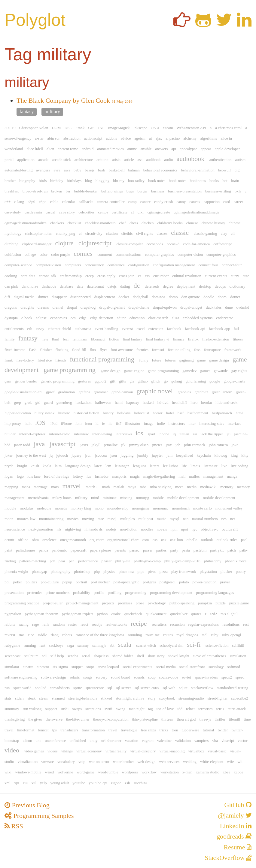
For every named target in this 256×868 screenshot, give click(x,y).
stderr (20, 698)
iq (174, 434)
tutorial (209, 730)
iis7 (119, 423)
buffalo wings (112, 191)
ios (139, 433)
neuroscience (15, 529)
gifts (122, 381)
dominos (158, 297)
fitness (238, 339)
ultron (27, 741)
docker (124, 297)
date (80, 286)
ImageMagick (119, 128)
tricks (164, 730)
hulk (28, 423)
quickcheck (133, 614)
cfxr (141, 212)
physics (109, 572)
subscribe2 (240, 698)
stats (8, 698)
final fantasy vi (157, 339)
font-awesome (122, 350)
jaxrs (84, 445)
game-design (111, 371)
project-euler (53, 603)
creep (90, 276)
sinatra (28, 667)
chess (134, 223)
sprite (78, 688)
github (143, 381)
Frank (80, 128)
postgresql (168, 582)
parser (148, 550)
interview (81, 434)
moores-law (26, 519)
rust (42, 645)
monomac (161, 508)
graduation (67, 392)
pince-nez (126, 572)
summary (12, 709)
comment (105, 254)
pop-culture (50, 582)
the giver (35, 719)
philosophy (213, 561)
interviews (124, 434)
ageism (140, 138)
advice (126, 138)
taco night (137, 709)
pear (62, 561)
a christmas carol (228, 128)
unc (38, 741)
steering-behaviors (83, 698)
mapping (11, 487)
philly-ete (123, 561)
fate (45, 339)
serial (86, 656)
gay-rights (239, 371)
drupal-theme (139, 307)
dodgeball (140, 297)
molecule (44, 508)
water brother (123, 762)
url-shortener (111, 741)
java (39, 444)
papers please (101, 550)
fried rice (45, 360)
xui (25, 783)
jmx (169, 445)
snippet (77, 667)
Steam (168, 128)
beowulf (225, 170)
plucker (226, 572)
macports (119, 476)
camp (133, 202)
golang (177, 381)
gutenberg (64, 402)
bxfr (238, 191)
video (12, 750)
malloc (194, 476)
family (10, 339)
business (158, 191)
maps (26, 487)
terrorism (206, 709)
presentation (14, 593)
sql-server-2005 (147, 688)
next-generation (41, 529)
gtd (38, 402)
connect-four (232, 265)
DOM (56, 128)
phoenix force (236, 561)
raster (73, 624)
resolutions (231, 624)
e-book (27, 318)
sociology (216, 667)
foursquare (212, 350)
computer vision (190, 254)
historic (64, 413)
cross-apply (106, 276)
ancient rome (68, 149)
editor (121, 318)
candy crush (163, 202)
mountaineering (51, 519)
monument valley (229, 508)
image (149, 423)
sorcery (102, 677)
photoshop (82, 572)
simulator (12, 667)
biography (27, 181)
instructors (177, 423)
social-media (166, 667)
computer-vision (48, 265)
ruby (215, 635)
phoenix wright (16, 572)
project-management (82, 603)
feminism (80, 339)
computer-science (18, 265)
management (213, 476)
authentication (221, 160)
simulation (238, 656)
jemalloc (111, 445)
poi (7, 582)
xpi (17, 783)
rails (46, 624)
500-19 (10, 128)
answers (161, 149)
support (51, 709)
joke (235, 445)
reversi (10, 635)
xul (34, 783)
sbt (112, 645)
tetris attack (237, 709)
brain (235, 181)
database (67, 286)
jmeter (157, 445)
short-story (156, 656)
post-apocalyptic (126, 582)
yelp (43, 783)
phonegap (40, 572)
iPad (54, 423)
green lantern (222, 392)
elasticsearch (158, 318)
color (43, 254)
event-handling (106, 329)
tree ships (148, 730)
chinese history (213, 223)
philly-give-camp (147, 561)
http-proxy (13, 423)
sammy (83, 645)
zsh (127, 783)
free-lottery (25, 360)
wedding (190, 762)
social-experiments (137, 667)
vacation (132, 741)
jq (51, 455)
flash (33, 350)
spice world (22, 688)
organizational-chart (123, 540)
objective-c (210, 529)
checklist (75, 223)
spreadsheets (60, 688)
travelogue (129, 730)
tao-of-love (165, 709)
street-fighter (217, 698)
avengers (43, 170)
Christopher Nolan (34, 128)
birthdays (74, 181)
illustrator (133, 423)
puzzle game (239, 603)
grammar (101, 392)
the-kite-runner (78, 719)
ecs (73, 318)
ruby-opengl (232, 635)
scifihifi (238, 645)
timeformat (26, 730)
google (215, 381)
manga (232, 476)
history (108, 413)
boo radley (136, 181)
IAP (101, 128)
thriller (220, 719)
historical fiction (87, 413)
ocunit (9, 540)
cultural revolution (187, 276)
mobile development (183, 498)
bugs (130, 191)
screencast (12, 656)
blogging (102, 181)
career (238, 202)
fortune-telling (179, 350)
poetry (241, 572)
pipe (141, 572)
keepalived (184, 455)
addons (111, 138)
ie (104, 423)
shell (140, 656)
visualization (28, 762)
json (114, 455)
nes (224, 519)
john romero (218, 445)
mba (143, 487)
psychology (157, 603)
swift (108, 709)
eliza (176, 318)
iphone (164, 434)
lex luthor (170, 466)
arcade (43, 160)
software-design (53, 677)
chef (123, 223)
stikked (106, 698)
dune (229, 307)
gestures (85, 381)
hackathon (83, 402)
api (174, 149)
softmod (234, 667)
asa (140, 160)
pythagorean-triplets (78, 614)
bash (102, 170)
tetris (220, 709)
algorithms (209, 138)
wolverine (65, 772)
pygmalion (13, 614)
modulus (27, 508)
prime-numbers (58, 593)
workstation (169, 772)
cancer (145, 202)
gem (8, 381)
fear (66, 339)
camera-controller (111, 202)
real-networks (116, 624)
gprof (50, 392)
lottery (78, 476)
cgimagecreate (159, 212)
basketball (117, 170)
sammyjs (99, 645)
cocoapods (155, 244)
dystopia (11, 318)
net (233, 519)
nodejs (111, 529)
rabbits (10, 624)
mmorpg (143, 498)
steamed (58, 698)
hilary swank (45, 413)
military (52, 112)
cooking (11, 276)
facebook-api (195, 329)
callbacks (86, 202)
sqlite (183, 688)
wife (230, 762)
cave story (67, 212)
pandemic (59, 550)
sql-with (169, 688)
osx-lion (177, 540)
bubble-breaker (86, 191)
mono (99, 508)
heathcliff (180, 402)
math (106, 487)
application (26, 160)
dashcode (49, 286)
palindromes (26, 550)
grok (28, 402)
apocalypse (188, 149)
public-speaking (182, 603)
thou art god (186, 719)
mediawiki (208, 487)
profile (99, 593)
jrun (88, 455)
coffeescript (222, 244)
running (30, 645)
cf (133, 212)
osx (164, 540)
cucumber (161, 276)
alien (50, 149)
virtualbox (196, 751)
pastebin (200, 550)
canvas (195, 202)
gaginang (187, 360)
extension (156, 329)
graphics (184, 392)
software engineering (21, 677)
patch (232, 550)
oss (155, 540)
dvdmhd (243, 307)
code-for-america (196, 244)
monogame (141, 508)
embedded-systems (198, 318)
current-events (216, 276)
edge (83, 318)
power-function (205, 582)
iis (110, 423)
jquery (76, 455)
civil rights (145, 233)
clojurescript (95, 243)
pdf (52, 561)
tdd (180, 709)
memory (227, 487)
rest (246, 624)
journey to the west (31, 455)
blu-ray (119, 181)
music (162, 519)
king (234, 455)
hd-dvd (163, 402)
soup (152, 677)
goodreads (234, 836)
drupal (72, 307)
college (30, 254)
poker (18, 582)
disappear (59, 297)
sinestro (43, 667)
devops (220, 286)
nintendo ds (93, 529)
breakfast (12, 191)
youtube (79, 783)
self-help (57, 656)
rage (35, 624)
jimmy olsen (139, 445)
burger (142, 191)
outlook (207, 540)
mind (95, 498)
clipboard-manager (37, 244)
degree (168, 286)
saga (70, 645)
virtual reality (116, 751)
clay (224, 233)
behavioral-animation (198, 170)
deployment (186, 286)
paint (8, 550)
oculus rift (230, 529)
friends (61, 360)
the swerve (54, 719)
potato (184, 582)
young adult (60, 783)
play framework (184, 572)
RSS (14, 826)
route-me (152, 635)
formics (142, 350)
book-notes (178, 181)
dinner (43, 297)
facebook (174, 329)
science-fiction (217, 645)
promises (125, 603)
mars (55, 487)
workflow (149, 772)
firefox (193, 339)
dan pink (11, 286)
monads (61, 508)
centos (103, 212)
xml (8, 783)
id (97, 423)
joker (9, 455)
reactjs (97, 624)
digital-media (24, 297)
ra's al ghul (229, 614)
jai (229, 434)
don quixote (190, 297)
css (147, 276)
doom (222, 297)
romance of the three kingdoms (100, 635)
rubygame (12, 645)
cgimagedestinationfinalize (26, 223)
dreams (43, 307)
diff (7, 297)
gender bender (26, 381)
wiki (8, 772)
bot (225, 181)
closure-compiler (130, 244)
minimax (110, 498)
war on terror (99, 762)
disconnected (81, 297)
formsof (158, 350)
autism (240, 160)
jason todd (22, 445)
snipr (90, 667)
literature (211, 466)
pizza (164, 572)
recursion (177, 624)
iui (195, 434)
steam (44, 698)
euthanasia (83, 329)
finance (178, 339)
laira (58, 466)
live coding (239, 466)
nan (186, 519)
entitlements (14, 329)
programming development (171, 593)
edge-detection (102, 318)
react (84, 624)
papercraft (79, 550)
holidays (124, 413)
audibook (153, 160)
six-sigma (60, 667)
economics (59, 318)
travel (113, 730)
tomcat (43, 730)
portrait (81, 582)
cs (140, 276)
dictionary (238, 286)
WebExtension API (192, 128)
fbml (55, 339)
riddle (42, 635)
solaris (75, 677)
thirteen (167, 719)
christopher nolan (39, 233)
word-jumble (108, 772)
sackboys (56, 645)
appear (206, 149)
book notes (157, 181)
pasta (186, 550)
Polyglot (35, 20)
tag (151, 709)
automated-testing (18, 170)
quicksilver (179, 614)
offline (23, 540)
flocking (62, 350)
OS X (155, 128)
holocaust (142, 413)
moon (9, 519)
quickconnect (156, 614)
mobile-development (219, 498)
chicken (148, 223)
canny (181, 202)
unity (94, 741)
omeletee (49, 540)
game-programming (163, 371)
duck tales (214, 307)
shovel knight (179, 656)
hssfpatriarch (222, 413)
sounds (139, 677)
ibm (78, 423)
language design (78, 466)
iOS (40, 423)
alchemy (190, 138)
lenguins (140, 466)
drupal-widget (191, 307)
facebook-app (219, 329)
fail (236, 329)
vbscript (228, 741)
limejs (195, 466)
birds (43, 181)
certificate (120, 212)
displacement (105, 297)
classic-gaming (205, 233)
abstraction (72, 138)
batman (134, 170)
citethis (127, 233)
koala (47, 466)
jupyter (157, 455)
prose (140, 603)
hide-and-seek (226, 402)
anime (132, 149)
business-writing (218, 191)
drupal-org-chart (112, 307)
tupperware (190, 730)
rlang (55, 635)
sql (110, 688)
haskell (148, 402)
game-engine (134, 371)
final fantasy (133, 339)
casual (50, 212)
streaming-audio (191, 698)
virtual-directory (143, 751)
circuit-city (94, 233)
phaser (107, 561)
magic (135, 476)
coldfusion (13, 254)
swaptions (93, 709)
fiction (114, 339)
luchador (102, 476)
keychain (204, 455)
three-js (205, 719)
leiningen (122, 466)
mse (101, 519)
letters (155, 466)
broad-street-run (35, 191)
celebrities (86, 212)
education (137, 318)
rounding (135, 635)
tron (175, 730)
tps (55, 730)
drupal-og (88, 307)
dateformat (95, 286)
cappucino (212, 202)
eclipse (41, 318)
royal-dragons (187, 635)
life (184, 466)
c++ (8, 202)
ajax (159, 138)
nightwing (73, 529)
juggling (127, 455)
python (102, 614)
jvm (169, 455)
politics (31, 582)
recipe (139, 623)
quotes (196, 614)
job (178, 445)
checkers (57, 223)
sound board (120, 677)
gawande (221, 371)
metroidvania (38, 498)
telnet (190, 709)
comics (83, 254)
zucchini (140, 783)
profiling (115, 593)
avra (57, 170)
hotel (170, 413)
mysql (175, 519)
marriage (41, 487)
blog (88, 181)
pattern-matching (33, 561)
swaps (77, 709)
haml (119, 402)
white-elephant (212, 762)
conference (116, 265)
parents (120, 550)
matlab (119, 487)
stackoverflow (202, 688)
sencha (73, 656)
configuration (139, 265)
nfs (59, 529)
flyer (104, 350)
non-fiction (129, 529)
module (10, 508)
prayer (225, 582)
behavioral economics (160, 170)
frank (9, 360)
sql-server (123, 688)
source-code (169, 677)
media (192, 487)
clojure (64, 243)
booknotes (198, 181)
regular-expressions (204, 624)
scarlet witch (146, 645)
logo (20, 476)
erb (30, 329)
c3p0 (31, 202)
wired (50, 772)
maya (132, 487)
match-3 (92, 487)
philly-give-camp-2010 (182, 561)
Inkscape (140, 128)
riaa (21, 635)
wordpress (130, 772)
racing (23, 624)
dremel (58, 307)
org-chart (97, 540)
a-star (39, 138)
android (88, 149)
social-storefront (192, 667)
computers (73, 265)
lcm (108, 466)
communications (129, 254)
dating (125, 286)
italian (184, 434)
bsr (68, 191)
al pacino (173, 138)
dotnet (235, 297)
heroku (206, 402)
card (227, 202)
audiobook (190, 159)
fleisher (46, 350)
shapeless (101, 656)
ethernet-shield (59, 329)
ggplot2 (100, 381)
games (205, 371)
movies (73, 519)
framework (233, 350)
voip (82, 762)
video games (34, 751)
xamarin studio (208, 772)
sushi (65, 709)
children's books (170, 223)
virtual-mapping (172, 751)
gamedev (189, 371)
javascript (62, 444)
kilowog (221, 455)
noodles (147, 529)
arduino (102, 160)
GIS (91, 128)
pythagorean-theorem (42, 614)
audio (169, 160)
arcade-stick (61, 160)
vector (242, 741)
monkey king (81, 508)
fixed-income (15, 350)
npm (174, 529)
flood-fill (79, 350)
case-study (13, 212)
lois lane (34, 476)
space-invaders (206, 677)
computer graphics (159, 254)
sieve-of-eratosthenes (209, 656)
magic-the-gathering (159, 476)
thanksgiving (15, 719)
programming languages (215, 593)
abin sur (53, 138)
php (97, 572)
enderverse (224, 318)
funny (144, 360)
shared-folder (122, 656)
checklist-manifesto (100, 223)
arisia (116, 160)
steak (32, 698)
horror (158, 413)
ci (80, 233)
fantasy (27, 112)
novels (162, 529)
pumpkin (205, 603)
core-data (28, 276)
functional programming (102, 359)
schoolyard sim (171, 645)
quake (116, 614)
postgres (149, 582)
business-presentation (185, 191)
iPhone (66, 423)
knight (22, 466)
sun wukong (32, 709)
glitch (156, 381)
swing (121, 709)
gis (132, 381)
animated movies (110, 149)
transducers (69, 730)
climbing (11, 244)
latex (98, 466)
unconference (55, 741)
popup (67, 582)
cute (246, 276)
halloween (103, 402)
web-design (147, 762)
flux (93, 350)
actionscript (93, 138)
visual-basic (217, 751)
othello (192, 540)
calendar (69, 202)
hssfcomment (198, 413)
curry (235, 276)
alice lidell (35, 149)
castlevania (33, 212)
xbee (227, 772)
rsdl (205, 635)
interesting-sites (212, 423)
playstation (208, 572)
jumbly (143, 455)
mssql (112, 519)
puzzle (221, 603)
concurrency (94, 265)
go (166, 381)
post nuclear (100, 582)
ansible (146, 149)
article (129, 160)
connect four (208, 265)
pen (72, 561)
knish (35, 466)
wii (240, 762)
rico (31, 635)
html (239, 413)
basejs (90, 170)
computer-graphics (221, 254)
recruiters (159, 624)
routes (168, 635)
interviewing (102, 434)
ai (150, 138)
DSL (68, 128)
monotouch (181, 508)
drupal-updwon (165, 307)
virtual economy (89, 751)
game (201, 360)
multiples (127, 519)
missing (126, 498)
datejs (112, 286)
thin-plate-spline (145, 719)
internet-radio (60, 434)
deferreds (152, 286)
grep (18, 402)
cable (54, 202)
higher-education (18, 413)
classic (180, 233)
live (224, 466)
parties (162, 550)
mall (182, 476)
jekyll (96, 445)
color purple (61, 254)
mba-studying (161, 487)
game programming (70, 370)
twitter (223, 730)
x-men (187, 772)
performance (88, 561)
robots (67, 635)
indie (161, 423)
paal (244, 540)
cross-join (127, 276)
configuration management (174, 265)
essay (40, 329)
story (152, 698)
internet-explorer (32, 434)
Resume (238, 847)
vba (215, 741)
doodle (209, 297)
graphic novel (154, 391)
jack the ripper (212, 434)
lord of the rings (57, 476)
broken (56, 191)
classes (162, 233)
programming (136, 593)
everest (127, 329)
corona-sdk (47, 276)
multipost (146, 519)
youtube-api (98, 783)
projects (108, 603)
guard (48, 402)
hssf (181, 413)
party (174, 550)
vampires (202, 741)
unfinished (78, 741)
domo (173, 297)
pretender (35, 593)
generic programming (57, 381)
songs (88, 677)
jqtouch (62, 455)
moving (88, 519)
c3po (43, 202)
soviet (186, 677)
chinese (192, 223)
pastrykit (217, 550)
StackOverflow (228, 858)
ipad (151, 434)
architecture (84, 160)
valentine (164, 741)
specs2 (227, 677)
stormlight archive (130, 698)
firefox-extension (216, 339)
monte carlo (203, 508)
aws (67, 170)
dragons (11, 307)
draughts (27, 307)
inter (192, 423)
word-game (85, 772)
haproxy (133, 402)
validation (183, 741)
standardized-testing (233, 688)
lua (89, 476)
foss (197, 350)
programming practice (22, 603)
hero (194, 402)
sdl (44, 656)
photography (61, 572)
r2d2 (213, 614)
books (214, 181)
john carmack (194, 445)
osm (146, 540)
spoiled (41, 688)
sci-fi (194, 644)
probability (82, 593)
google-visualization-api (23, 392)
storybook (167, 698)
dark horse (30, 286)
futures (170, 360)
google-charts (235, 381)
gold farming (196, 381)
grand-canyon (122, 392)
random (59, 624)
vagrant (148, 741)
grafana (84, 392)
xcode (238, 772)
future (157, 360)
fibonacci (98, 339)
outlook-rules (227, 540)
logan (9, 476)
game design (219, 360)
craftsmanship (71, 276)
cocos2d (173, 244)
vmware (47, 762)
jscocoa (101, 455)
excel (140, 329)
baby (77, 170)
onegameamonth (73, 540)
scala (125, 644)
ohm (35, 540)
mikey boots (62, 498)
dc (137, 285)
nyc (195, 529)
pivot (152, 572)
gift (113, 381)
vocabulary (66, 762)
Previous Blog (27, 805)
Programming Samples (39, 816)
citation (112, 233)
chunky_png (66, 233)
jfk (123, 445)
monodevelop (118, 508)
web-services (169, 762)
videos (53, 751)
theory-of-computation (111, 719)
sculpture (31, 656)
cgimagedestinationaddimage (197, 212)
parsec (134, 550)
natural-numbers (205, 519)
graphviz (201, 392)
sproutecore (95, 688)
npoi (185, 529)
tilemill (235, 719)
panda (43, 550)
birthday (57, 181)
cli (233, 233)
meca (179, 487)
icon (88, 423)
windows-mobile (28, 772)
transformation (93, 730)
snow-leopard (108, 667)
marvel (71, 486)
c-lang (19, 202)
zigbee (116, 783)
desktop (205, 286)
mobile (158, 498)
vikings (67, 751)
